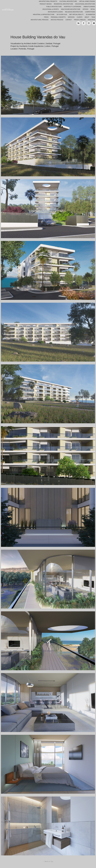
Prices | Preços (80, 20)
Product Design (46, 4)
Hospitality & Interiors (73, 7)
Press (46, 17)
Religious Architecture (74, 12)
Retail (93, 9)
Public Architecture (54, 7)
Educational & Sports (51, 9)
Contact (69, 20)
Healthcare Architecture (71, 9)
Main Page (91, 20)
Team (93, 17)
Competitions (90, 12)
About (87, 17)
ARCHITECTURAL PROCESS (40, 20)
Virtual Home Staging (87, 1)
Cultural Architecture (68, 1)
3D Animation (90, 14)
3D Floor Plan (62, 14)
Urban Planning (89, 7)
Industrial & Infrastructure (44, 14)
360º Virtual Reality (76, 14)
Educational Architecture (85, 4)
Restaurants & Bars (55, 12)
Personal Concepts (58, 17)
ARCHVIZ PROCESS (57, 20)
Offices (85, 9)
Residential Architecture (63, 4)
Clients (80, 17)
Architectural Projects (48, 1)
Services (71, 17)
